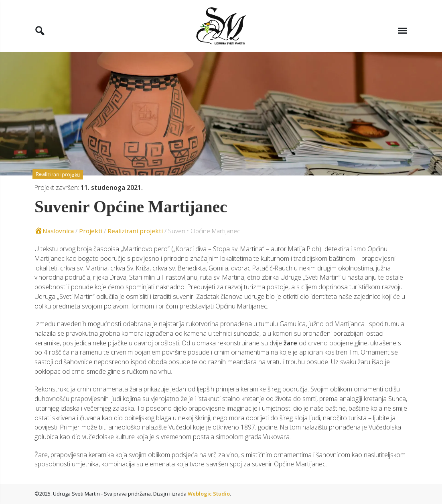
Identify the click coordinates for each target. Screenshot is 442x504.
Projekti (91, 231)
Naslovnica (54, 231)
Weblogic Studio (209, 494)
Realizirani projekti (58, 174)
